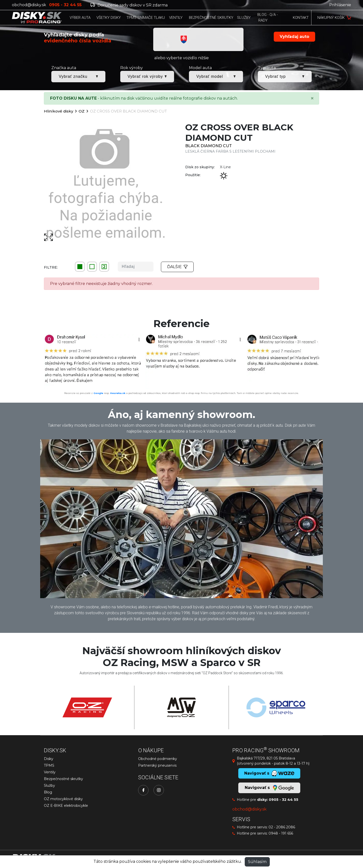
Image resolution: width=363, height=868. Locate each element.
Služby (49, 785)
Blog (48, 792)
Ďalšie (177, 267)
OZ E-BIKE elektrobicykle (66, 806)
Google (98, 393)
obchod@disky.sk (29, 5)
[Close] (312, 98)
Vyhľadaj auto (294, 37)
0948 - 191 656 (281, 833)
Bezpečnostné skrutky (63, 779)
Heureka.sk (118, 393)
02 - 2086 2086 (282, 827)
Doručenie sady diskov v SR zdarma (129, 5)
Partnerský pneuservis (157, 765)
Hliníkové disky (59, 111)
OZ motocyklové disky (63, 799)
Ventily (50, 772)
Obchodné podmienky (158, 759)
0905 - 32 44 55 (284, 800)
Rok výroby (132, 68)
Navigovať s (269, 788)
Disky (49, 759)
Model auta (200, 68)
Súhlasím (257, 862)
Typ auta (267, 68)
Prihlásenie (340, 5)
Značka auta (64, 68)
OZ (82, 111)
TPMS (49, 765)
